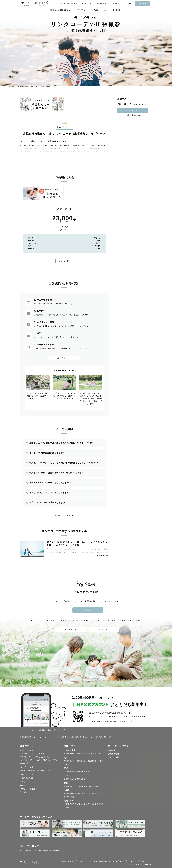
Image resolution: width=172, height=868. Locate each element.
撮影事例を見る (102, 4)
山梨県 (67, 764)
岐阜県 (72, 772)
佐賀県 (72, 804)
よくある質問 (115, 4)
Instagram (24, 850)
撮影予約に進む (133, 110)
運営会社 (64, 861)
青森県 (72, 754)
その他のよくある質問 (64, 515)
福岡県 (67, 804)
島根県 (72, 794)
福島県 (99, 754)
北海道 (67, 754)
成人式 (28, 778)
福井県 (83, 779)
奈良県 (88, 786)
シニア (23, 782)
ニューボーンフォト (28, 754)
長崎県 (77, 804)
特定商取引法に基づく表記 (124, 861)
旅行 (33, 778)
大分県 (88, 804)
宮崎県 (94, 804)
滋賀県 (67, 786)
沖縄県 (67, 807)
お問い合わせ (109, 861)
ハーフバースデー (27, 760)
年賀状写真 (24, 763)
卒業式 (23, 778)
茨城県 (67, 761)
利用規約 (71, 861)
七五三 (45, 754)
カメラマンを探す (88, 4)
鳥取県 (67, 794)
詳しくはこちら (64, 261)
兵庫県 (83, 786)
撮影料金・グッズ (74, 4)
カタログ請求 (104, 629)
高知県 (72, 797)
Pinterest (57, 850)
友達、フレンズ (27, 775)
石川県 (77, 779)
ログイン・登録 (127, 4)
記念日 (23, 771)
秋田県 (88, 754)
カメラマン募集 (98, 861)
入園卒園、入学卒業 (50, 760)
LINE (51, 850)
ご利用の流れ (61, 4)
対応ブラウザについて (143, 861)
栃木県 (72, 761)
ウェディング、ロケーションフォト (39, 771)
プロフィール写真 (28, 789)
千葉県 (88, 761)
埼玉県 (83, 761)
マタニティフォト (27, 757)
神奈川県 (100, 761)
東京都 (94, 761)
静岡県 (77, 772)
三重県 (88, 772)
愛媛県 (67, 797)
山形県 (94, 754)
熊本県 (83, 804)
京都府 (72, 786)
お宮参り (39, 754)
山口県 (88, 794)
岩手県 (77, 754)
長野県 (67, 772)
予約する (143, 4)
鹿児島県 (100, 804)
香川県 (99, 794)
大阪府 (77, 786)
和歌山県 (95, 786)
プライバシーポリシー (83, 861)
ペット (23, 785)
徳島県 (94, 794)
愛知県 (83, 772)
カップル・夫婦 (27, 767)
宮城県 (83, 754)
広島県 (83, 794)
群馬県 (77, 761)
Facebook (44, 850)
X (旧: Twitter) (34, 850)
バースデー (38, 760)
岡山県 (77, 794)
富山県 (72, 779)
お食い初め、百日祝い (42, 757)
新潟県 (67, 779)
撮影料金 (112, 750)
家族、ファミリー (28, 750)
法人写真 (24, 792)
